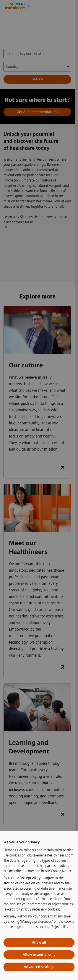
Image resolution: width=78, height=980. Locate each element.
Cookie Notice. (62, 871)
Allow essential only (39, 955)
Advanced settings (39, 967)
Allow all (39, 942)
